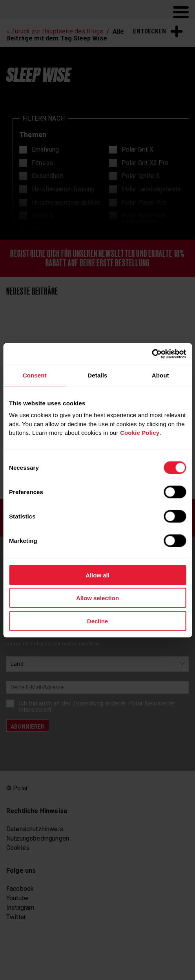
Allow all (97, 575)
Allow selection (97, 598)
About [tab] (160, 375)
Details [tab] (97, 375)
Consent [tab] (35, 375)
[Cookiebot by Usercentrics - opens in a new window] (152, 354)
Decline (97, 621)
